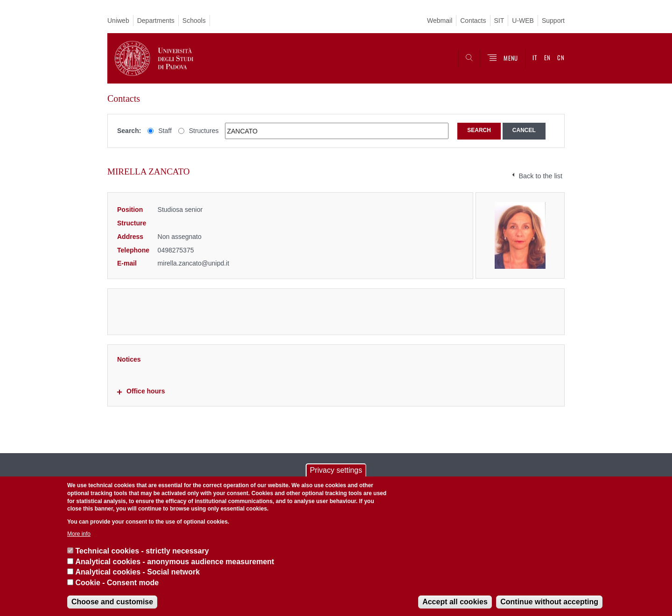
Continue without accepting (549, 602)
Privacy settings (336, 470)
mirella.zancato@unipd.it (194, 263)
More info (79, 534)
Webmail (440, 21)
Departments (156, 21)
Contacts (473, 21)
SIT (499, 21)
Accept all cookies (455, 602)
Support (553, 21)
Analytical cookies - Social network (137, 572)
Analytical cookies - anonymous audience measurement (175, 562)
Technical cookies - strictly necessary (142, 551)
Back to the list (540, 176)
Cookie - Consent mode (117, 583)
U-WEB (523, 21)
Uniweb (118, 21)
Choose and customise (112, 602)
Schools (194, 21)
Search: (129, 131)
